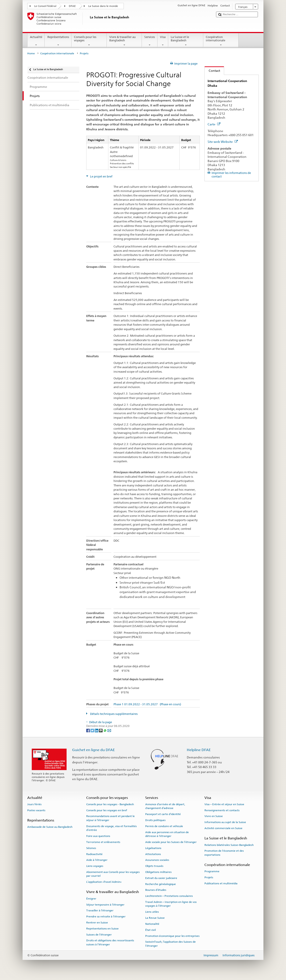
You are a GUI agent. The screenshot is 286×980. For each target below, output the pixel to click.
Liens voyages (95, 866)
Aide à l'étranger (97, 860)
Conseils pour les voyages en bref (107, 810)
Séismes (91, 848)
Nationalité (152, 924)
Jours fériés (34, 804)
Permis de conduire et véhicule (164, 826)
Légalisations (153, 848)
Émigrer (91, 899)
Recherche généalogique (161, 884)
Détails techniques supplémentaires (114, 714)
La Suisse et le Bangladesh (186, 41)
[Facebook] (88, 730)
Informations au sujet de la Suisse (225, 822)
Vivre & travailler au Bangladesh (124, 41)
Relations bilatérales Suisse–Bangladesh (229, 845)
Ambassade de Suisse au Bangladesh (50, 827)
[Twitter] (93, 730)
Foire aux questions (98, 836)
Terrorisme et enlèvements (103, 842)
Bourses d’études (156, 890)
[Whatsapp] (105, 730)
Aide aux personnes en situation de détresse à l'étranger (167, 834)
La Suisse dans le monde (103, 6)
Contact (212, 71)
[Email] (109, 730)
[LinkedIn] (97, 730)
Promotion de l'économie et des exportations (224, 853)
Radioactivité (94, 854)
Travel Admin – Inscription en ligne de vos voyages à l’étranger (171, 904)
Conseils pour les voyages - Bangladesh (110, 804)
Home (31, 53)
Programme (212, 871)
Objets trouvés (154, 866)
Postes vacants (36, 810)
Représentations (58, 41)
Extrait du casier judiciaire (161, 878)
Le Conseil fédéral (45, 6)
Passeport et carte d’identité (163, 814)
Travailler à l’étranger (100, 910)
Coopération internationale (221, 41)
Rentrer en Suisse (97, 923)
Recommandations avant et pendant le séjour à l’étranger (110, 818)
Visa (163, 41)
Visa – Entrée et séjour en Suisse (224, 804)
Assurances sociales (157, 860)
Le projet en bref (101, 176)
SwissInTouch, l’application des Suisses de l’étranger (170, 944)
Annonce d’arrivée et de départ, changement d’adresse (165, 806)
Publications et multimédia (221, 883)
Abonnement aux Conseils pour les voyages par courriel (113, 874)
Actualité (36, 41)
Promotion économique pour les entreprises (172, 936)
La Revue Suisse (155, 918)
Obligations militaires (158, 872)
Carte (214, 124)
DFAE (72, 6)
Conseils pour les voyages (89, 41)
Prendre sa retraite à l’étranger (106, 917)
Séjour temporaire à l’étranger (105, 904)
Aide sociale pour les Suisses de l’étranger (171, 842)
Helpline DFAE (199, 750)
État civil (150, 930)
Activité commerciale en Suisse (223, 828)
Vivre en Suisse (214, 816)
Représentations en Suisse (102, 929)
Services (150, 41)
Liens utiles (152, 912)
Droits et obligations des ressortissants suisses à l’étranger (110, 942)
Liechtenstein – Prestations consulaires (169, 896)
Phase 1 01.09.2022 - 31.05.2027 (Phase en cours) (147, 704)
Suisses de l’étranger (99, 934)
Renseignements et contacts (222, 810)
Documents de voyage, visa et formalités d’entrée (111, 828)
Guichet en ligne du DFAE (94, 750)
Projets (209, 877)
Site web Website (223, 142)
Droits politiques (155, 820)
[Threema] (101, 730)
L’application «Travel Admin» (104, 882)
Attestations (153, 854)
